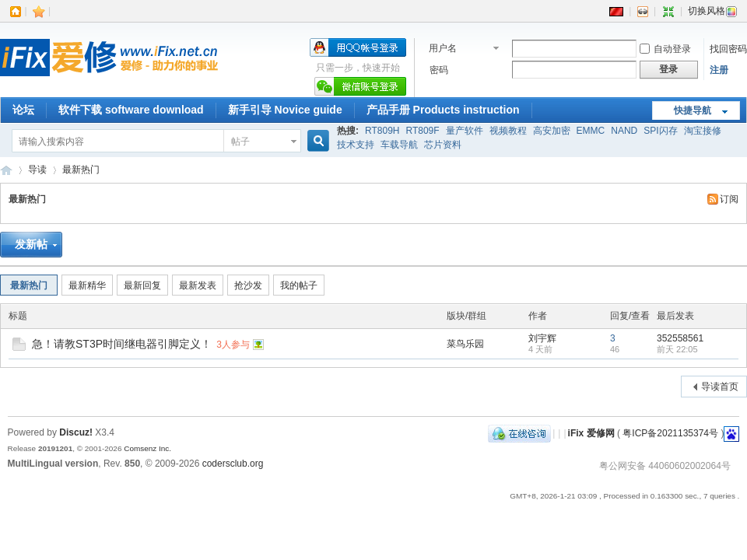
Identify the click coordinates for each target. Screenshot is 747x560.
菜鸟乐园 (465, 344)
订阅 (729, 199)
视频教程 (508, 131)
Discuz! (76, 432)
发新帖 (31, 244)
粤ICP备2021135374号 (670, 433)
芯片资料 (443, 145)
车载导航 (399, 145)
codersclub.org (233, 464)
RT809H (382, 131)
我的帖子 (299, 285)
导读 (37, 170)
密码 (439, 70)
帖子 (240, 142)
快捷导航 (693, 110)
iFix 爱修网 (6, 170)
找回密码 (728, 49)
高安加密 (552, 131)
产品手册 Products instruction (443, 110)
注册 (719, 70)
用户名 (443, 48)
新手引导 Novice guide (285, 110)
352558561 (680, 338)
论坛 (23, 110)
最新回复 (142, 285)
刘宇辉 (542, 338)
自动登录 (665, 49)
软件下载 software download (131, 110)
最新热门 (81, 170)
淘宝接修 (703, 131)
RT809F (422, 131)
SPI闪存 (660, 131)
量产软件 (465, 131)
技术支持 (356, 145)
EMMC (591, 131)
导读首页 (720, 387)
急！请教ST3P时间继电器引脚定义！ (122, 344)
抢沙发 (248, 285)
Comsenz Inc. (147, 448)
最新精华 (87, 285)
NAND (624, 131)
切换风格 (713, 11)
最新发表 (198, 285)
